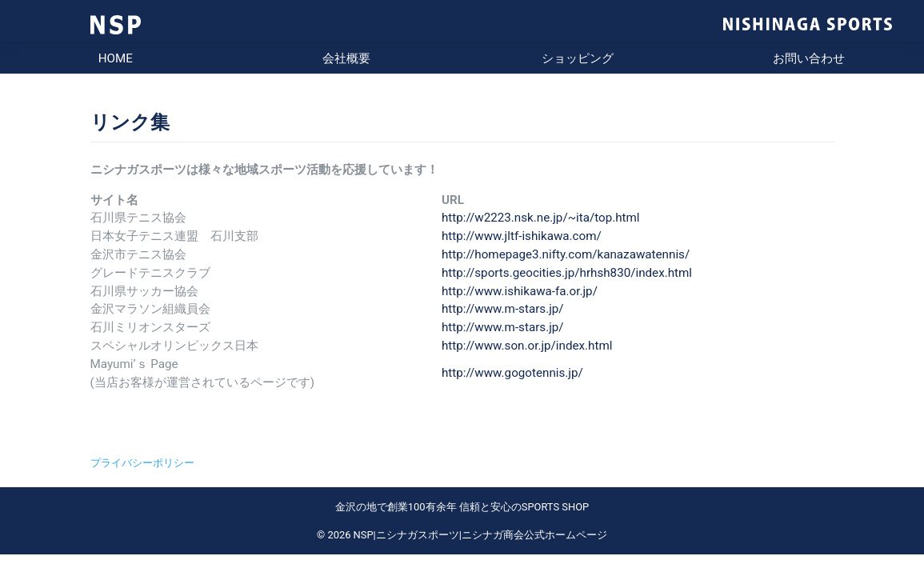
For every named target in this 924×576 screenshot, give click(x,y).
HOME (116, 58)
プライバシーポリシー (142, 463)
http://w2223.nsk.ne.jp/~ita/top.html (541, 218)
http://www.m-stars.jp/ (503, 309)
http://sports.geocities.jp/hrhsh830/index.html (567, 273)
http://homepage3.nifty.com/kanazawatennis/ (566, 254)
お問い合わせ (809, 58)
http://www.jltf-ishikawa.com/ (522, 236)
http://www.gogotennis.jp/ (512, 373)
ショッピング (578, 58)
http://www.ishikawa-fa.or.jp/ (520, 291)
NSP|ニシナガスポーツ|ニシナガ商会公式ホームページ (480, 535)
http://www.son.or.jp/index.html (527, 346)
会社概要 (346, 58)
